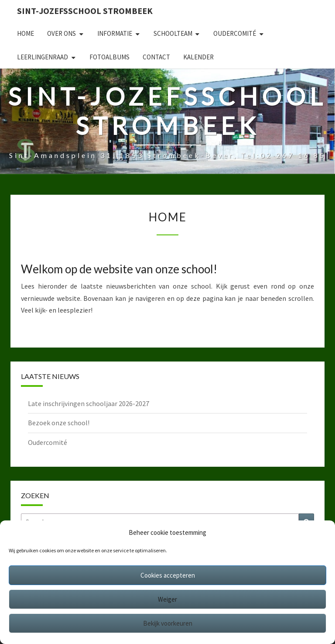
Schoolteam (173, 33)
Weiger (167, 599)
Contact (156, 57)
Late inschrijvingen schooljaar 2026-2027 (89, 403)
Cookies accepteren (168, 575)
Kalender (198, 57)
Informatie (115, 33)
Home (26, 33)
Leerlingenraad (43, 57)
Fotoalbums (109, 57)
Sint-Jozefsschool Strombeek (85, 11)
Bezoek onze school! (59, 423)
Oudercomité (235, 33)
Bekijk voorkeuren (168, 623)
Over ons (62, 33)
